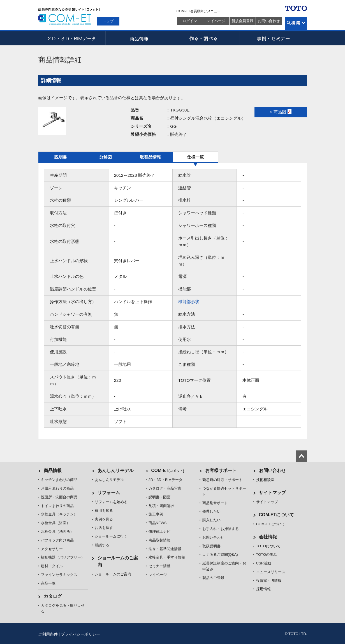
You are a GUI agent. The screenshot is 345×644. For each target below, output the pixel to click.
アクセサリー (52, 549)
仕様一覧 (195, 157)
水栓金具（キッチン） (59, 514)
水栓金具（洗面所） (57, 532)
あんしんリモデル (115, 470)
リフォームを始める (111, 502)
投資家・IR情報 (269, 581)
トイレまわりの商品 (57, 506)
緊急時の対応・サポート (222, 480)
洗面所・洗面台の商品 (59, 497)
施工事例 (156, 514)
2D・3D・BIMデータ (72, 38)
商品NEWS (158, 523)
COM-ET (168, 470)
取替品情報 (150, 157)
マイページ (216, 21)
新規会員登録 (242, 21)
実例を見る (104, 519)
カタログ (53, 596)
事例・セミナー (274, 38)
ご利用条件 (48, 634)
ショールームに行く (111, 536)
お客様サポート (221, 470)
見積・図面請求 (161, 506)
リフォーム (109, 493)
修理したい (211, 511)
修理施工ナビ (159, 532)
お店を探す (104, 528)
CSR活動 (264, 563)
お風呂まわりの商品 (57, 488)
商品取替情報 (159, 540)
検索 (296, 23)
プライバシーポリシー (80, 634)
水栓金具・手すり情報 (167, 557)
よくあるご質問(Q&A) (220, 555)
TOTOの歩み (267, 555)
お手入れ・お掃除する (221, 529)
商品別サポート (215, 503)
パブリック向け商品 (57, 540)
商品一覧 (48, 583)
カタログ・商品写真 (165, 488)
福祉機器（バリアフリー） (63, 557)
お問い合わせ (269, 21)
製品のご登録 (213, 578)
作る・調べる (206, 38)
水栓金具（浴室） (55, 523)
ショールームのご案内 (113, 574)
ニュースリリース (271, 572)
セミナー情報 (159, 566)
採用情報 (263, 589)
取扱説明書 (211, 546)
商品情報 (139, 38)
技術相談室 (265, 480)
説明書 (61, 157)
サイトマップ (272, 493)
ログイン (190, 21)
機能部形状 (189, 302)
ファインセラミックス (59, 575)
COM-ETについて (277, 515)
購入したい (211, 520)
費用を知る (104, 511)
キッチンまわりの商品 (59, 480)
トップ (108, 21)
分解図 (106, 157)
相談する (102, 545)
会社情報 (268, 537)
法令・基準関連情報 (165, 549)
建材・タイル (52, 566)
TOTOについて (268, 546)
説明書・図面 (159, 497)
